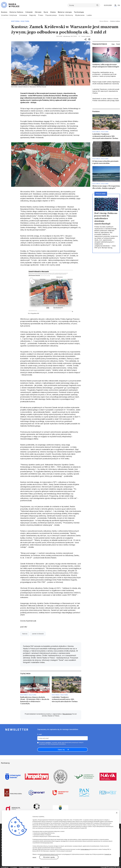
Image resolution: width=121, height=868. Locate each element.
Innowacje (23, 15)
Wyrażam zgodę (49, 857)
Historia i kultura (20, 21)
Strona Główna (104, 21)
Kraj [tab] (113, 44)
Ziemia (53, 12)
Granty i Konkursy (66, 15)
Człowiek (29, 12)
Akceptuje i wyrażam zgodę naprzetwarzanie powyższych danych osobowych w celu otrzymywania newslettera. (61, 743)
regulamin (48, 742)
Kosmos (4, 12)
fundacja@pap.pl (85, 849)
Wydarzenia (80, 15)
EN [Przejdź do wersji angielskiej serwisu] (119, 5)
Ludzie (89, 15)
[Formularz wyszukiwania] (84, 5)
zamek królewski (38, 634)
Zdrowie (38, 12)
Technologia (79, 12)
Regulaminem (67, 714)
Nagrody (33, 15)
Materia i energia (65, 12)
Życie (46, 12)
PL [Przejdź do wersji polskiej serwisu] (116, 5)
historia (25, 634)
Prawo (41, 15)
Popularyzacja (51, 15)
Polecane (101, 194)
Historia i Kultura (16, 12)
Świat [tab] (118, 44)
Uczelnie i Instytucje (9, 15)
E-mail (39, 734)
